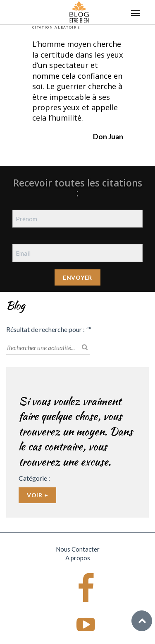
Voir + (37, 495)
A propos (78, 558)
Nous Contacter (78, 549)
